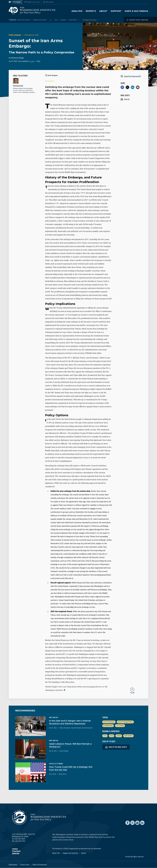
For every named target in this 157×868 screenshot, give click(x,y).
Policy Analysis (15, 35)
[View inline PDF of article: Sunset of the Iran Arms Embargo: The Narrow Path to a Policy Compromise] (132, 76)
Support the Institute (71, 853)
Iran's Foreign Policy (125, 722)
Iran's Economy (109, 722)
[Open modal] (137, 20)
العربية (32, 61)
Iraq (111, 736)
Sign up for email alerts (116, 747)
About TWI (56, 853)
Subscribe (16, 853)
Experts (91, 11)
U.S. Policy (120, 726)
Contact (15, 849)
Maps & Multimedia (137, 11)
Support (116, 11)
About (103, 11)
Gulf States (73, 20)
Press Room (16, 851)
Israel (119, 736)
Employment (13, 865)
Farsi (38, 61)
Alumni (84, 853)
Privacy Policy (25, 865)
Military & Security (24, 20)
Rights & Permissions (40, 865)
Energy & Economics (40, 20)
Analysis (77, 11)
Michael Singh (17, 58)
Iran (56, 20)
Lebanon (63, 20)
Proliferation (108, 726)
